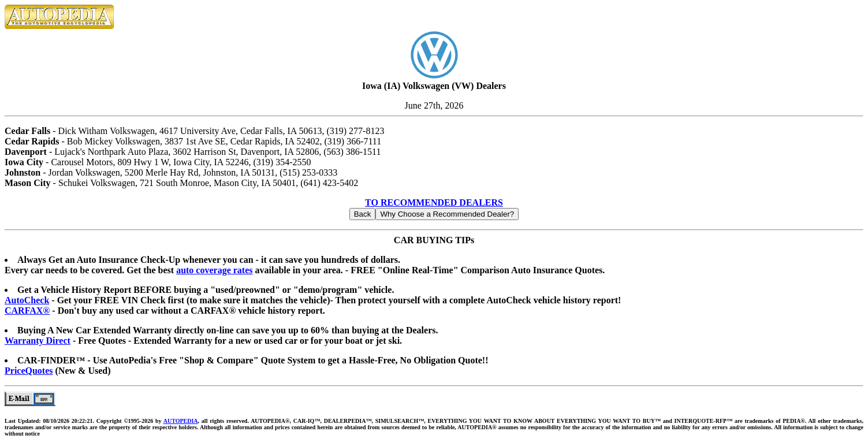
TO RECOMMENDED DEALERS (434, 202)
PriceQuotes (29, 371)
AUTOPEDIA (181, 421)
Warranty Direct (38, 341)
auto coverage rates (214, 270)
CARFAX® (27, 311)
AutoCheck (27, 300)
